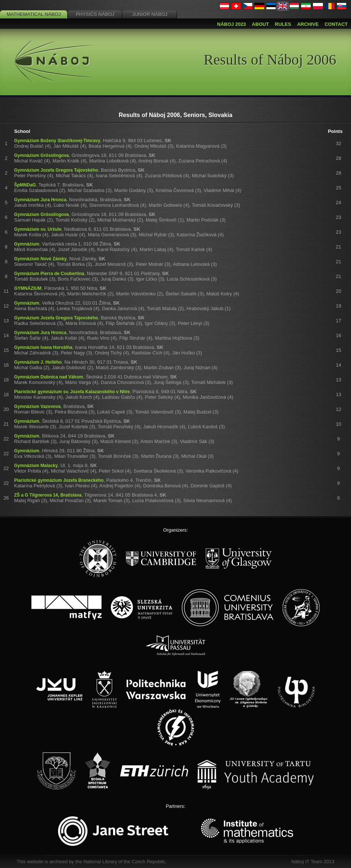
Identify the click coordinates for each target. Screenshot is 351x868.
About (260, 24)
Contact (336, 24)
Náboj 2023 (232, 24)
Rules (283, 24)
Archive (308, 24)
